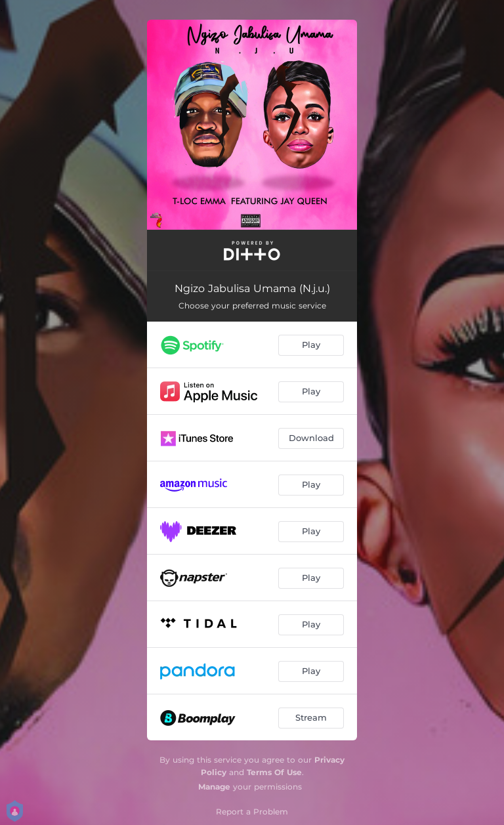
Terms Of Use (274, 772)
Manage (214, 787)
